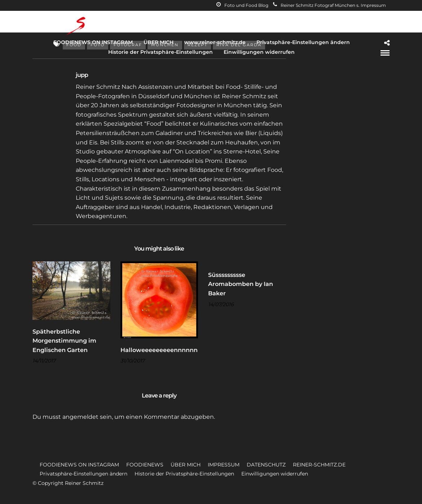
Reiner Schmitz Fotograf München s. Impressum (329, 5)
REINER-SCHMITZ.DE (319, 465)
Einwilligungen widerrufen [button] (275, 474)
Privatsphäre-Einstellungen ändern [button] (83, 474)
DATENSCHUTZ (266, 465)
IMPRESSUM (224, 465)
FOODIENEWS (145, 465)
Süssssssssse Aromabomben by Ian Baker (241, 284)
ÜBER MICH (159, 42)
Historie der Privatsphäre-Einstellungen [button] (184, 474)
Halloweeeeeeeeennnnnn (159, 350)
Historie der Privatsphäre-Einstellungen (161, 52)
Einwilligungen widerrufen (259, 52)
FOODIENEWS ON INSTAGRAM (93, 42)
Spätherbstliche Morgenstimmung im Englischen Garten (64, 341)
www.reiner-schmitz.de (215, 42)
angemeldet (80, 417)
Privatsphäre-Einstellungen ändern (303, 42)
